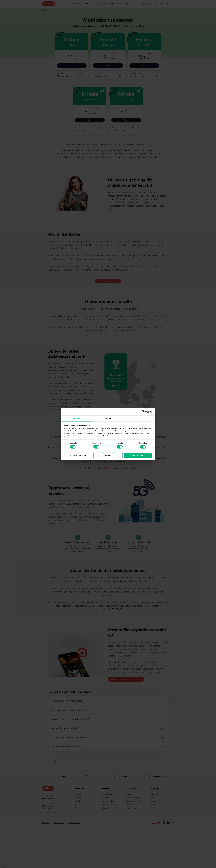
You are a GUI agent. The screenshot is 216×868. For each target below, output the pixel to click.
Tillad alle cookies (138, 455)
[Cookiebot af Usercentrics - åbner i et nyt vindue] (143, 412)
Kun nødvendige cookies (78, 455)
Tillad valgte (108, 455)
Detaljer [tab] (108, 418)
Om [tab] (139, 418)
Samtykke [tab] (77, 418)
